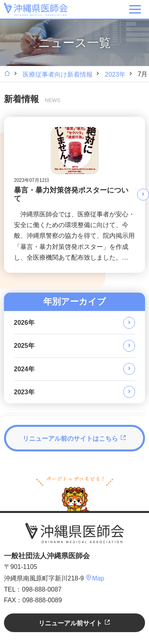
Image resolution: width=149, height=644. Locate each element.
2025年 (24, 346)
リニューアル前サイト (74, 623)
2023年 (115, 74)
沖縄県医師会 (75, 533)
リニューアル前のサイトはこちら (74, 438)
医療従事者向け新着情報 (58, 74)
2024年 (24, 369)
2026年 (24, 323)
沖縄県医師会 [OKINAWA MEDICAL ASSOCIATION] (36, 9)
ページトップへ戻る (75, 493)
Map (95, 578)
